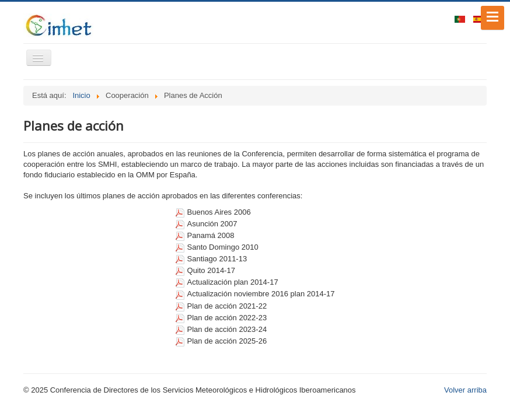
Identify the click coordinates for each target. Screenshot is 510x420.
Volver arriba (465, 390)
